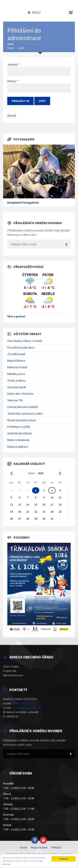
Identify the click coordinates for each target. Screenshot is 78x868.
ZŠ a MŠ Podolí (16, 354)
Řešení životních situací (22, 420)
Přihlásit (56, 847)
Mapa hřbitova (16, 361)
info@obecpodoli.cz (24, 703)
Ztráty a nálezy (17, 381)
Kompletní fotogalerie (23, 203)
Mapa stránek (39, 847)
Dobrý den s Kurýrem (20, 394)
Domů (11, 48)
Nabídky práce (16, 374)
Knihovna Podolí (17, 367)
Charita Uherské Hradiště (23, 407)
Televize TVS (15, 400)
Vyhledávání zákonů (20, 433)
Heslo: (12, 81)
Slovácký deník (17, 387)
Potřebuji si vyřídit (19, 427)
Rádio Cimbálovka (18, 440)
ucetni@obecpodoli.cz (26, 708)
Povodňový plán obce (21, 347)
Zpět (21, 48)
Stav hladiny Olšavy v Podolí (25, 341)
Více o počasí (16, 316)
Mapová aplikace (18, 447)
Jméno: (13, 64)
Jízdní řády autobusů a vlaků (25, 414)
